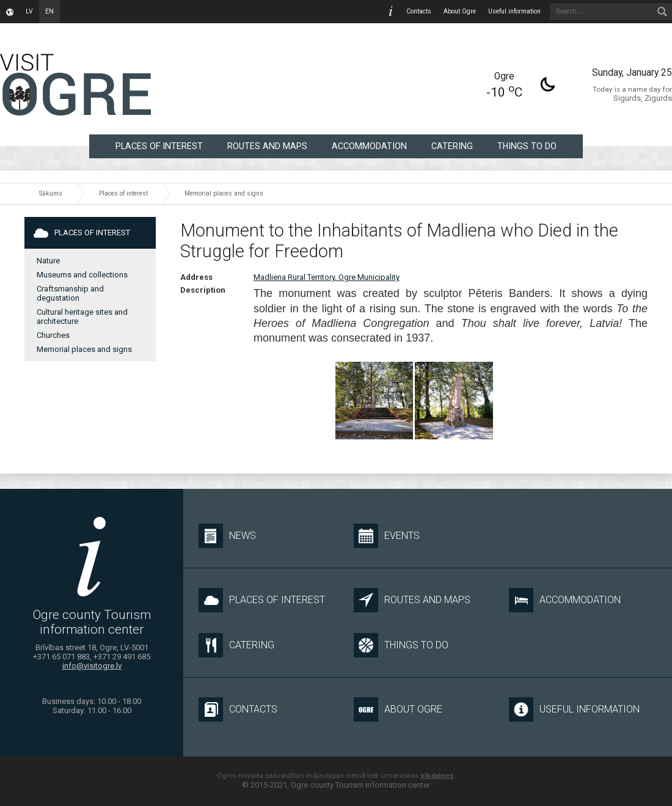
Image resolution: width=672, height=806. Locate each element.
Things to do (527, 146)
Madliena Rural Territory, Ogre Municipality (327, 277)
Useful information (514, 11)
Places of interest (159, 146)
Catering (452, 146)
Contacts (419, 11)
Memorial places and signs (224, 193)
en (49, 11)
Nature (48, 261)
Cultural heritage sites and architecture (82, 317)
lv (29, 11)
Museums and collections (82, 275)
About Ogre (460, 11)
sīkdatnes (437, 775)
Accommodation (369, 146)
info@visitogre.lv (92, 666)
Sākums (51, 193)
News (227, 536)
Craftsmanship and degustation (70, 293)
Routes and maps (267, 146)
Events (387, 536)
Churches (53, 335)
